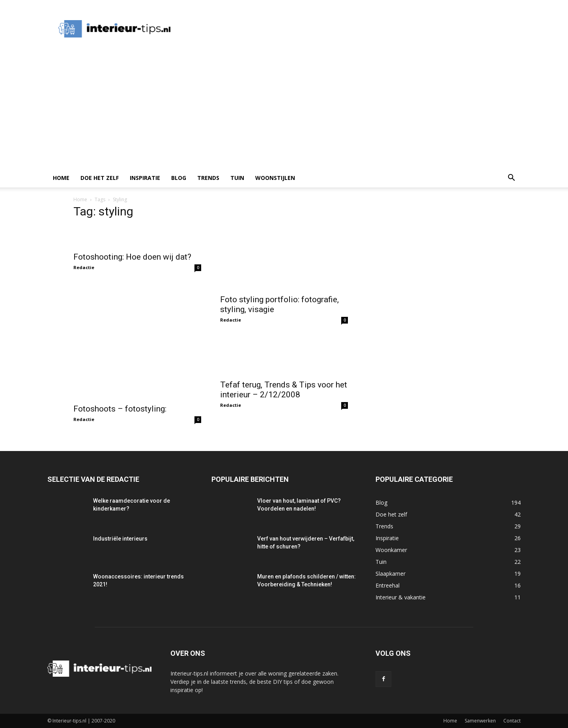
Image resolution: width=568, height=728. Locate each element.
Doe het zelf (100, 178)
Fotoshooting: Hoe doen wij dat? (132, 257)
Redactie (84, 267)
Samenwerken (480, 721)
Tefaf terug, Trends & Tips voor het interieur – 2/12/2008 (284, 390)
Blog (179, 178)
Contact (512, 721)
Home (61, 178)
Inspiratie (145, 178)
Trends (208, 178)
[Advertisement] (284, 109)
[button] (511, 179)
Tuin (237, 178)
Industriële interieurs (120, 539)
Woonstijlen (275, 178)
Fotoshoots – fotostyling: (120, 409)
